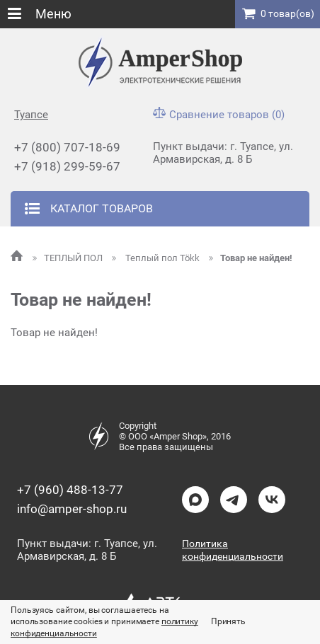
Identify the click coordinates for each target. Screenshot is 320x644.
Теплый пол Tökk (157, 258)
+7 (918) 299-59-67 (67, 166)
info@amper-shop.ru (72, 509)
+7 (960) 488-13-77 (70, 490)
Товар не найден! (251, 258)
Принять (228, 621)
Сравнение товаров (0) (219, 115)
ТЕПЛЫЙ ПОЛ (69, 258)
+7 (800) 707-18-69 (67, 147)
